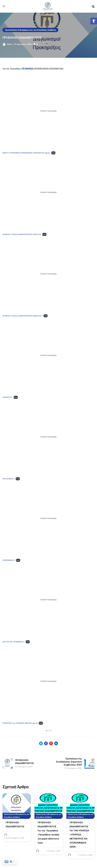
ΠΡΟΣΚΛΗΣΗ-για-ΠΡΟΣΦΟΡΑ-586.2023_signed (20, 723)
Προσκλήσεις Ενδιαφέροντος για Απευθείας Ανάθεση (30, 30)
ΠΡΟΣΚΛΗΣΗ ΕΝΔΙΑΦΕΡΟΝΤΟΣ (15, 824)
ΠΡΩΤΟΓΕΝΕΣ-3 (8, 479)
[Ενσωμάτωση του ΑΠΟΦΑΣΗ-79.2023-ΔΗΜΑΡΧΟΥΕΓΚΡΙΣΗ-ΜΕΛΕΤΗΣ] (48, 192)
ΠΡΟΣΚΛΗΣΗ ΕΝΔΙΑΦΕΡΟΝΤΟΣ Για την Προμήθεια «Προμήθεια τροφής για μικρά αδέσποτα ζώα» (48, 833)
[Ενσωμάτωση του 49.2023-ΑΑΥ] (48, 355)
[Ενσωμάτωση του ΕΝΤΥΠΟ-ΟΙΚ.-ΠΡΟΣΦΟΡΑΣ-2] (48, 600)
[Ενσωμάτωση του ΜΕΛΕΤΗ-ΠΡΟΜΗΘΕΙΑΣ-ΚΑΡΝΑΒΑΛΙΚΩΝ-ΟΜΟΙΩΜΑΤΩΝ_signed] (48, 111)
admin (10, 44)
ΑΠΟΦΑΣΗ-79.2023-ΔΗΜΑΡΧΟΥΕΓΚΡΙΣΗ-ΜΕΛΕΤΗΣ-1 (22, 316)
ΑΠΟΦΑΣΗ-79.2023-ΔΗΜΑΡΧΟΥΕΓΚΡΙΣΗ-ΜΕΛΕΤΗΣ (22, 234)
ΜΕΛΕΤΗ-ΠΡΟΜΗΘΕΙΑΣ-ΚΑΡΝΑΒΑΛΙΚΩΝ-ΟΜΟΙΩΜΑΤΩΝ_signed (26, 153)
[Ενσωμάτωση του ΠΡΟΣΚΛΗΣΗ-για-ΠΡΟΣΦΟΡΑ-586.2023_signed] (48, 681)
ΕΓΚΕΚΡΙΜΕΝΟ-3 (9, 560)
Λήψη (53, 153)
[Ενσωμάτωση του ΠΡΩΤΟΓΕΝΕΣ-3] (48, 437)
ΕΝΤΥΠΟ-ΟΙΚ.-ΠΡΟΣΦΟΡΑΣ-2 (13, 642)
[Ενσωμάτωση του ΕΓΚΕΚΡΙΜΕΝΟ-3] (48, 518)
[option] (17, 817)
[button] (94, 21)
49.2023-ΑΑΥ (7, 397)
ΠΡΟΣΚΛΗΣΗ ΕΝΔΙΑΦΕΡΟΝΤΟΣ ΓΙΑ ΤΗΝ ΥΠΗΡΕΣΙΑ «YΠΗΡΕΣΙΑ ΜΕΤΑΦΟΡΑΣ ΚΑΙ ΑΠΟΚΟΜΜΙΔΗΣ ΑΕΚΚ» (79, 835)
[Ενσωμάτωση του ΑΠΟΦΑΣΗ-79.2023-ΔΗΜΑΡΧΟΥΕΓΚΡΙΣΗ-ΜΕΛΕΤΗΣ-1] (48, 274)
